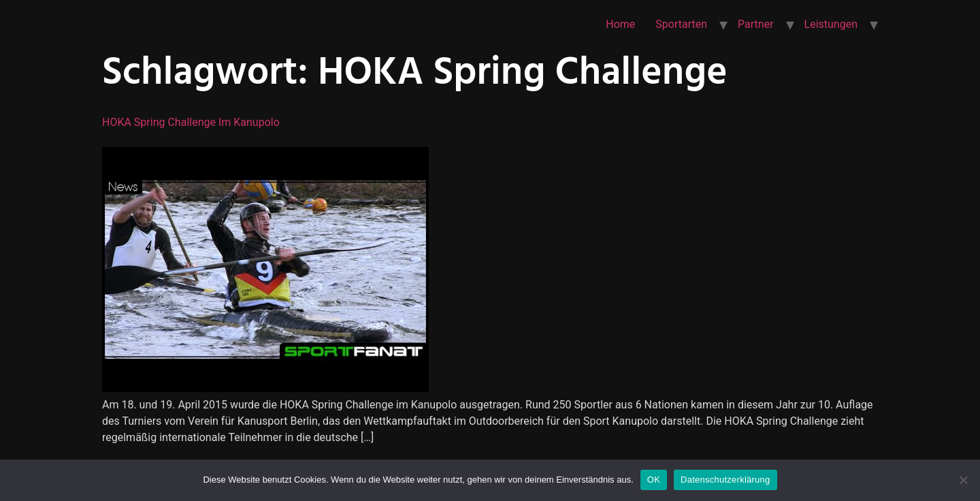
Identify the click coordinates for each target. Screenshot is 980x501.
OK (654, 480)
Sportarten (681, 24)
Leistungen (831, 24)
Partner (756, 24)
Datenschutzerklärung (725, 480)
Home (620, 24)
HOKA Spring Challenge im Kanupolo (191, 122)
